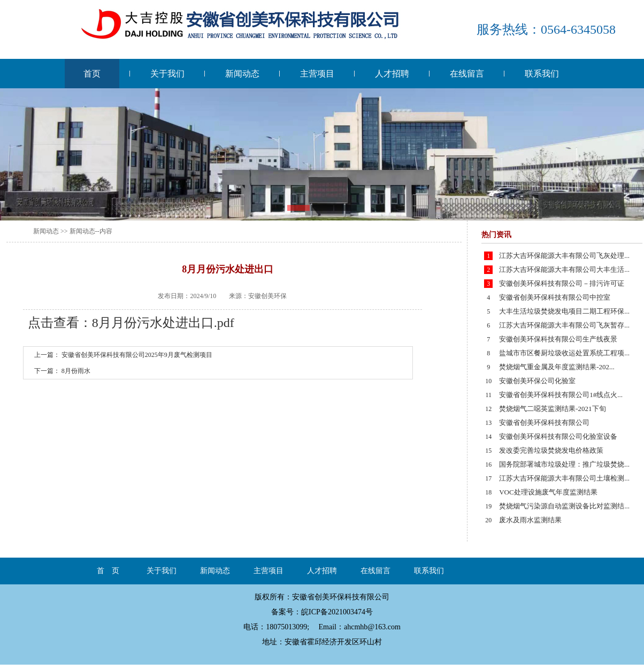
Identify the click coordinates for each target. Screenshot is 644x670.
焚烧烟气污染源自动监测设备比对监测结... (564, 506)
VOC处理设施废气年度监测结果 (548, 492)
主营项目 (317, 74)
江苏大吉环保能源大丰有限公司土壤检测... (564, 478)
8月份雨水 (76, 371)
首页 (92, 74)
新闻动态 (242, 74)
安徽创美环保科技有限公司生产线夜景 (558, 339)
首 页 (108, 571)
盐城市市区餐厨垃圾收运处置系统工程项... (564, 353)
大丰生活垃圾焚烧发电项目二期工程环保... (564, 311)
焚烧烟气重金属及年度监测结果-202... (557, 367)
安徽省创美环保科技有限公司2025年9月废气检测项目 (137, 355)
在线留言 (467, 74)
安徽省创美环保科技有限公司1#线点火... (561, 395)
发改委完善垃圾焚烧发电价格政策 (551, 450)
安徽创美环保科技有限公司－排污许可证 (562, 283)
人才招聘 (392, 74)
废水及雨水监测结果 (530, 520)
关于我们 (167, 74)
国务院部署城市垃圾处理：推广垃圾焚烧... (564, 464)
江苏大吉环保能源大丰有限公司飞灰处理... (564, 256)
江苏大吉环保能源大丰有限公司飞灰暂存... (564, 325)
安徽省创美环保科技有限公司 (544, 422)
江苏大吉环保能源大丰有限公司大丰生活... (564, 269)
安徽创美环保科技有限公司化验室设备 (558, 436)
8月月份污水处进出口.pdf (163, 323)
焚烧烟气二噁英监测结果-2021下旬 (552, 409)
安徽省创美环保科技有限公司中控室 (555, 297)
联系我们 (542, 74)
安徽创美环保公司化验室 (537, 381)
